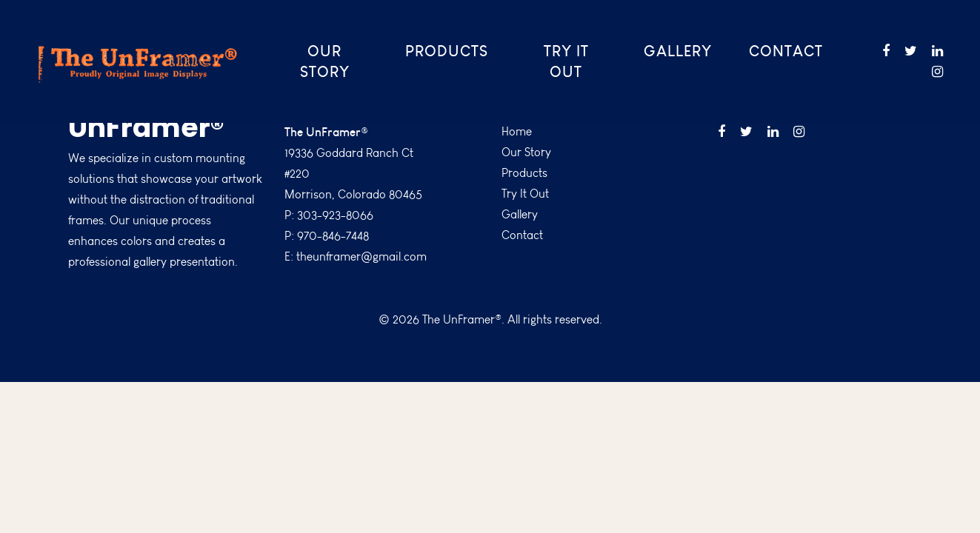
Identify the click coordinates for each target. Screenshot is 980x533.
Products (447, 51)
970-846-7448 (333, 236)
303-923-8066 (335, 215)
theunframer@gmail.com (361, 257)
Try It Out (566, 61)
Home (517, 131)
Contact (786, 51)
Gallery (678, 51)
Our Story (325, 61)
